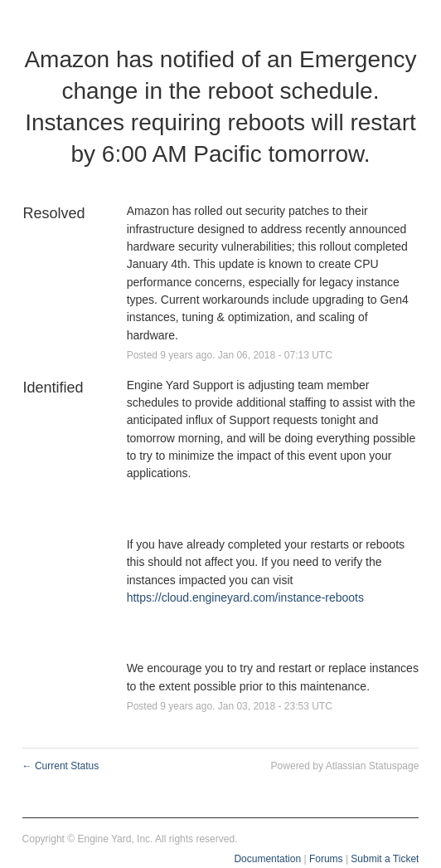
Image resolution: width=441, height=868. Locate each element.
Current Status (61, 766)
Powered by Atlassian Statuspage (345, 766)
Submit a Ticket (385, 859)
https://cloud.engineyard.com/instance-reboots (245, 597)
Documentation (267, 859)
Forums (326, 859)
